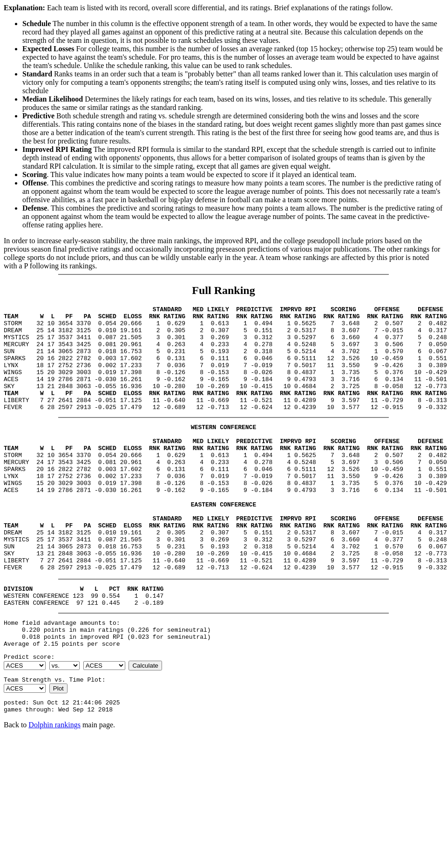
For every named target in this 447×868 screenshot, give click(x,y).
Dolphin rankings (54, 789)
